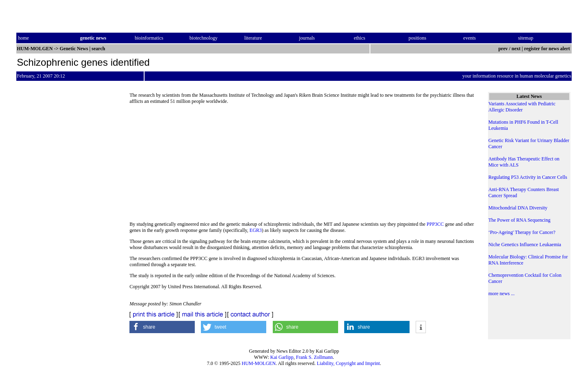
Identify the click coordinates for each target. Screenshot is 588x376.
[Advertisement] (302, 165)
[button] (162, 327)
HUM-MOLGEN (259, 363)
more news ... (501, 294)
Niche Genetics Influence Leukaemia (525, 245)
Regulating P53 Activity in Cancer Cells (528, 177)
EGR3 (256, 230)
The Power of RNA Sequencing (519, 220)
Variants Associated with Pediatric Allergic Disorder (522, 107)
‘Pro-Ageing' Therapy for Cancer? (522, 232)
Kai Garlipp (282, 357)
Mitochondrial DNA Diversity (518, 208)
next (516, 49)
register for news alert (548, 49)
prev (503, 49)
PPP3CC (435, 224)
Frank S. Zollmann (314, 357)
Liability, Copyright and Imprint (349, 363)
